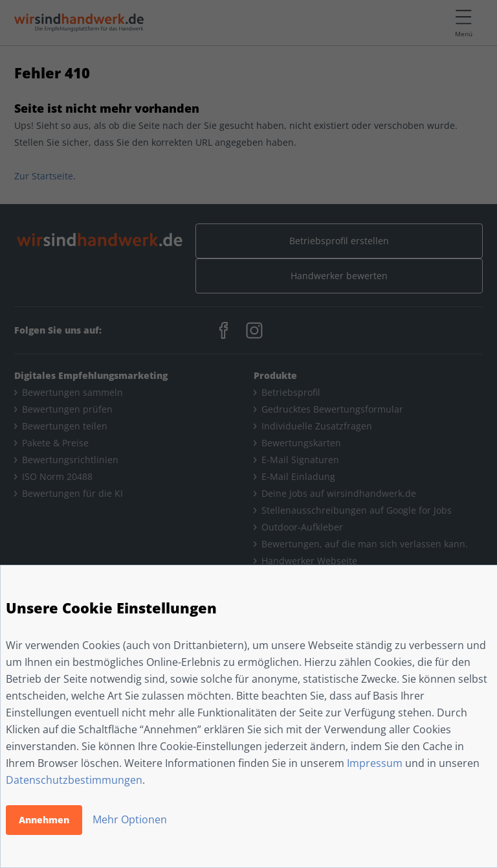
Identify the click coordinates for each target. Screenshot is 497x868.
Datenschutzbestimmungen (74, 780)
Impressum (375, 763)
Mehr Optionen (130, 819)
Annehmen (44, 820)
